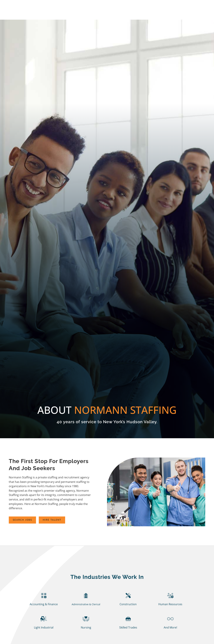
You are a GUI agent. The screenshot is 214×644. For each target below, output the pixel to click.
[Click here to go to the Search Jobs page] (27, 520)
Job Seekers (94, 12)
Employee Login (169, 5)
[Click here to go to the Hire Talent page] (64, 520)
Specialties (141, 13)
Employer (118, 12)
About (161, 12)
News (178, 13)
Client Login (195, 5)
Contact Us (196, 13)
